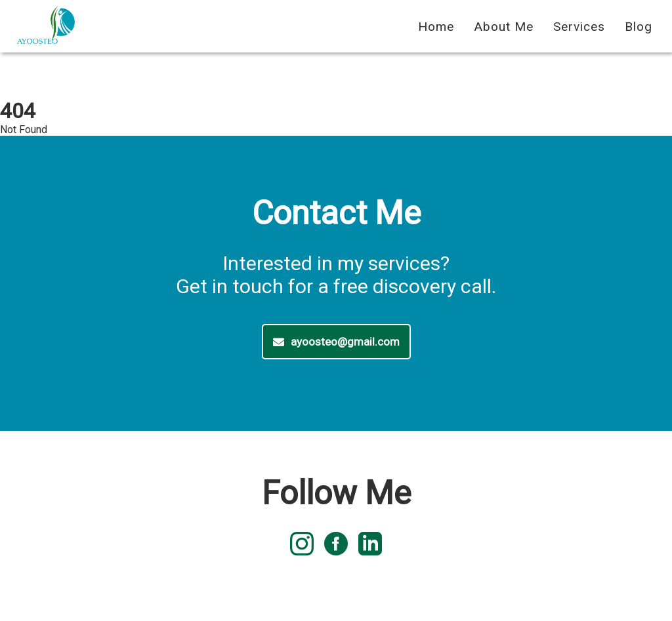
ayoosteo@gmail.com (336, 342)
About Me (504, 27)
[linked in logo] (370, 545)
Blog (639, 27)
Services (579, 27)
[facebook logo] (336, 545)
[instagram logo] (302, 545)
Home (436, 27)
